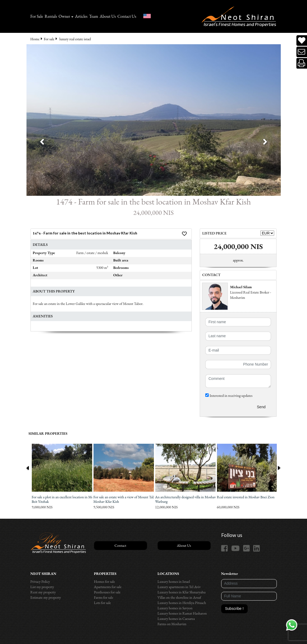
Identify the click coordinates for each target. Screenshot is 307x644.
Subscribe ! (234, 609)
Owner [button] (64, 16)
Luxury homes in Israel (174, 581)
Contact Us (127, 16)
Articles (81, 16)
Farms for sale (104, 597)
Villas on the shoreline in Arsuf (179, 597)
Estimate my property (46, 597)
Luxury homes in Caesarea (176, 619)
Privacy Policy (40, 581)
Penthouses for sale (107, 592)
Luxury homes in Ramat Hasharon (182, 613)
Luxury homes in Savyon (175, 608)
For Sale (37, 16)
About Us (108, 16)
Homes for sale (104, 581)
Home (35, 39)
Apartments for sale (108, 587)
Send (261, 407)
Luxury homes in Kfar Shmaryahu (182, 592)
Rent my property (43, 592)
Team (94, 16)
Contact (120, 545)
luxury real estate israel (75, 39)
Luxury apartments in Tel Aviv (179, 587)
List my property (42, 587)
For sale (49, 39)
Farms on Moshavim (172, 624)
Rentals (51, 16)
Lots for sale (103, 603)
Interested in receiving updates (229, 396)
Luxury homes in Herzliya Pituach (182, 603)
